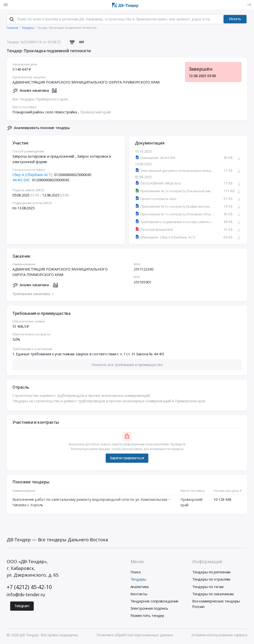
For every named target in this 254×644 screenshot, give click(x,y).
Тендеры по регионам (211, 573)
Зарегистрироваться (127, 459)
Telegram (22, 606)
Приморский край (95, 112)
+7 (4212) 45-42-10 (29, 587)
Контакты (139, 594)
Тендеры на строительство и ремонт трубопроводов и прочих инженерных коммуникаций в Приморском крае (109, 401)
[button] (127, 365)
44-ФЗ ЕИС (21, 181)
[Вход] (249, 5)
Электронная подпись (149, 609)
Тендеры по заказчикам (213, 594)
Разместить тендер (147, 616)
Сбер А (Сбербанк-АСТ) (32, 175)
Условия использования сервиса (219, 635)
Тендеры (138, 580)
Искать (235, 20)
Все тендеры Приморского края (40, 99)
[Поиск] (12, 20)
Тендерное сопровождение (155, 601)
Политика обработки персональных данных (135, 635)
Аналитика (140, 587)
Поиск (136, 573)
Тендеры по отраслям (211, 580)
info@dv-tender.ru (26, 595)
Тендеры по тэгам (208, 587)
